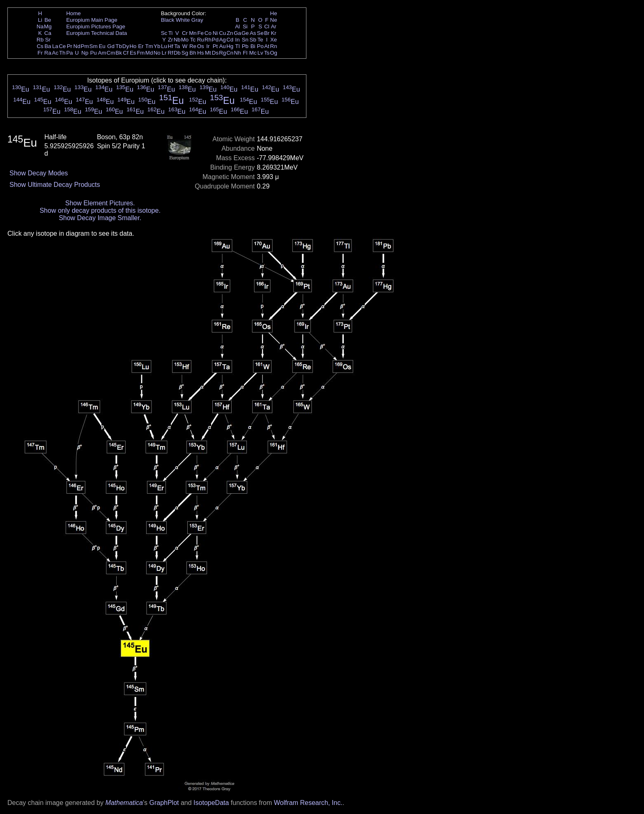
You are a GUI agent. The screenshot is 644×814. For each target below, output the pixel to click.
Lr (164, 53)
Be (48, 20)
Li (40, 20)
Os (201, 46)
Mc (253, 53)
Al (237, 26)
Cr (185, 33)
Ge (245, 33)
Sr (48, 40)
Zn (230, 33)
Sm (94, 46)
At (267, 46)
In (238, 40)
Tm (149, 46)
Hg (230, 46)
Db (177, 53)
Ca (48, 33)
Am (102, 53)
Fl (245, 53)
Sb (253, 40)
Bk (119, 53)
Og (274, 53)
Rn (274, 46)
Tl (238, 46)
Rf (170, 53)
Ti (171, 33)
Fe (200, 33)
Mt (208, 53)
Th (62, 53)
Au (222, 46)
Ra (48, 53)
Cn (230, 53)
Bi (253, 46)
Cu (222, 33)
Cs (40, 46)
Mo (185, 40)
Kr (273, 33)
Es (133, 53)
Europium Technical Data (97, 33)
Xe (274, 40)
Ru (201, 40)
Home (74, 13)
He (274, 13)
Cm (111, 53)
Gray (197, 20)
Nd (77, 46)
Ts (267, 53)
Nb (177, 40)
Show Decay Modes (39, 173)
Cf (125, 53)
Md (149, 53)
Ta (177, 46)
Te (260, 40)
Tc (193, 40)
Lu (164, 46)
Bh (193, 53)
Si (245, 26)
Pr (70, 46)
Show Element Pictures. (100, 203)
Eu (102, 46)
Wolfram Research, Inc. (308, 803)
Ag (222, 40)
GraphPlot (164, 803)
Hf (170, 46)
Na (40, 26)
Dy (126, 46)
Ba (48, 46)
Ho (133, 46)
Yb (157, 46)
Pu (93, 53)
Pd (215, 40)
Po (260, 46)
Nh (238, 53)
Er (141, 46)
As (253, 33)
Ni (215, 33)
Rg (222, 53)
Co (208, 33)
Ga (237, 33)
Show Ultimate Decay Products (55, 185)
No (157, 53)
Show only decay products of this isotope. (100, 210)
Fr (40, 53)
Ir (208, 46)
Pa (69, 53)
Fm (141, 53)
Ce (62, 46)
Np (85, 53)
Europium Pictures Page (96, 26)
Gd (111, 46)
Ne (274, 20)
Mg (48, 26)
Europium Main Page (92, 20)
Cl (267, 26)
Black (168, 20)
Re (193, 46)
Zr (171, 40)
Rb (40, 40)
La (55, 46)
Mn (193, 33)
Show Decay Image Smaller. (100, 218)
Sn (245, 40)
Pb (245, 46)
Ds (215, 53)
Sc (164, 33)
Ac (55, 53)
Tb (119, 46)
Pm (85, 46)
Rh (208, 40)
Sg (185, 53)
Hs (200, 53)
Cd (230, 40)
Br (267, 33)
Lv (260, 53)
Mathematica (124, 803)
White (183, 20)
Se (260, 33)
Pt (215, 46)
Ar (273, 26)
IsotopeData (211, 803)
